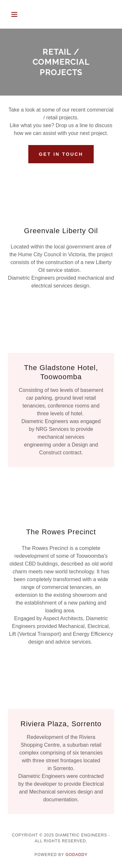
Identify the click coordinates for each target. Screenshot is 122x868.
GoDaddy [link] (76, 855)
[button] (16, 14)
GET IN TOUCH (61, 154)
